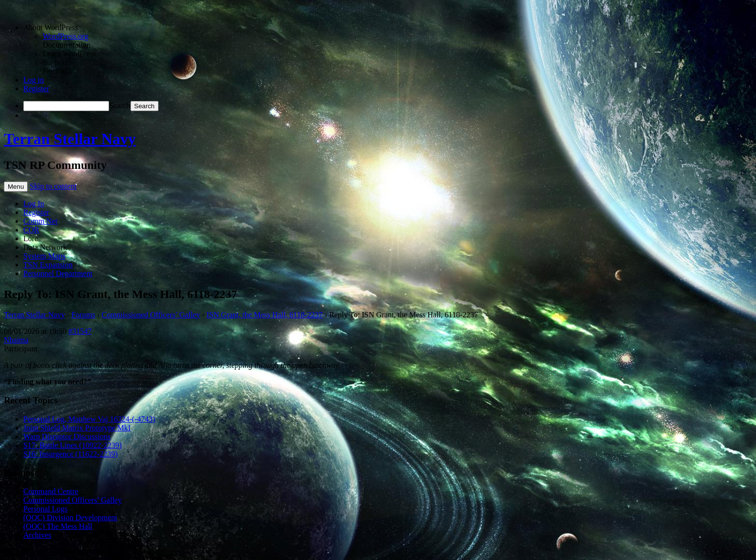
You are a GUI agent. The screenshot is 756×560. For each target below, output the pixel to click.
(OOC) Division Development (70, 518)
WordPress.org (65, 36)
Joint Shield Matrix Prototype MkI (77, 428)
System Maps (44, 256)
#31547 (80, 331)
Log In (34, 204)
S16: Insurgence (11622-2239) (71, 454)
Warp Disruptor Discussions (67, 436)
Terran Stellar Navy (70, 139)
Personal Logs (45, 509)
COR (31, 230)
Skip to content (53, 186)
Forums (83, 315)
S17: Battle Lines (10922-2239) (72, 445)
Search (120, 106)
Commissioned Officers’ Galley (151, 315)
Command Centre (51, 491)
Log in (33, 80)
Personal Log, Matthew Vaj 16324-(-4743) (89, 419)
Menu (16, 187)
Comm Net (40, 221)
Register (36, 89)
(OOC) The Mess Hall (58, 526)
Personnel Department (58, 273)
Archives (37, 535)
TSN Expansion (48, 265)
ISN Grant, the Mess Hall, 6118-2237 (265, 315)
